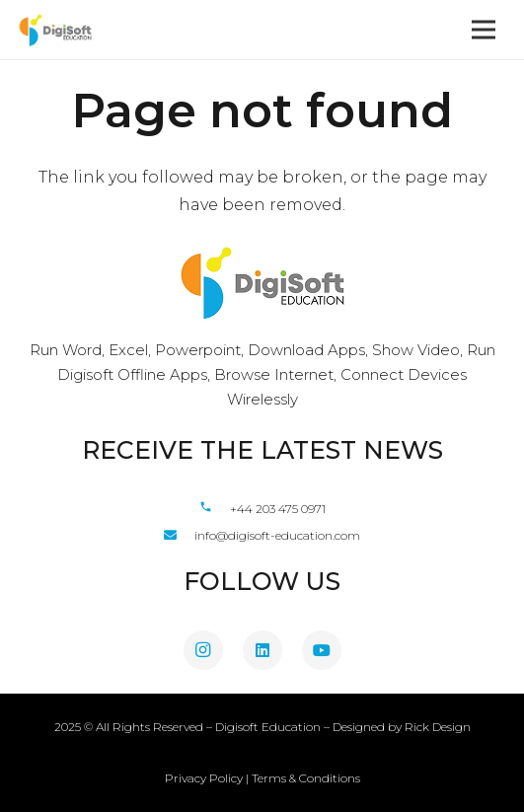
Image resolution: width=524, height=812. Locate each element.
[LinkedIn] (262, 650)
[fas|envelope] (180, 535)
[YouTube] (322, 650)
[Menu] (484, 30)
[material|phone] (214, 508)
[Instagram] (203, 650)
